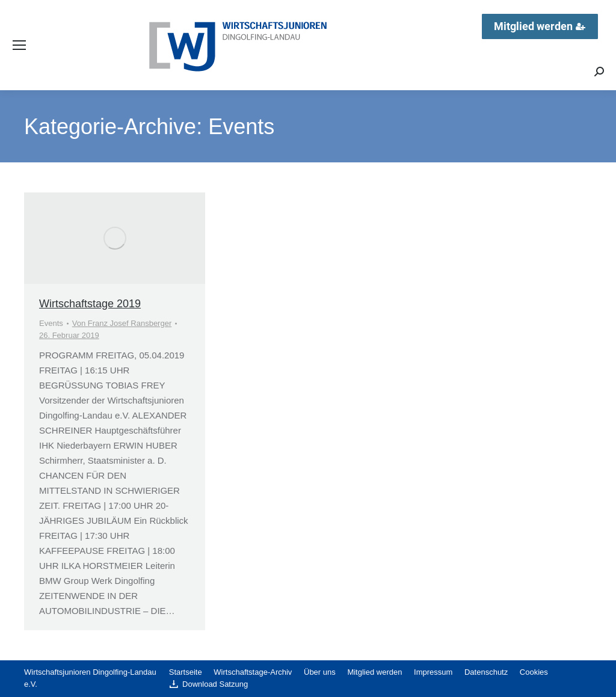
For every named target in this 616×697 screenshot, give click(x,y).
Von (122, 323)
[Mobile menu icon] (19, 45)
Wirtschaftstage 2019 (90, 304)
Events (51, 323)
